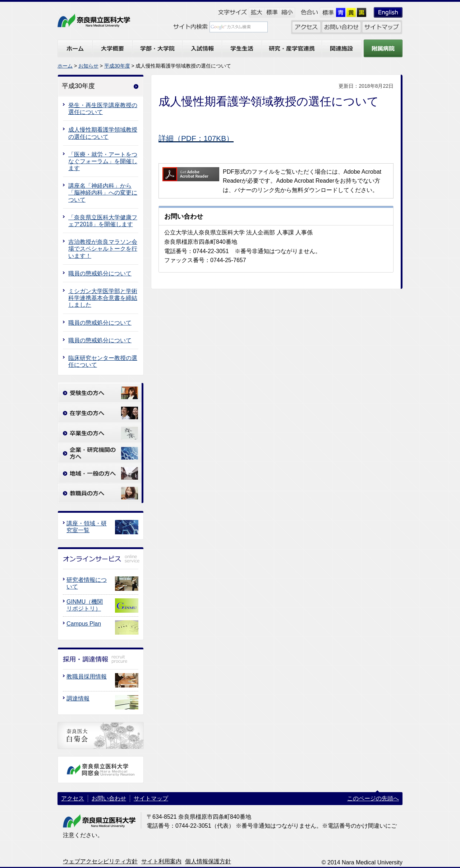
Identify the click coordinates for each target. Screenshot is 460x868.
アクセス (73, 798)
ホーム (65, 66)
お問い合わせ (109, 798)
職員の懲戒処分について (100, 273)
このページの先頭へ (373, 798)
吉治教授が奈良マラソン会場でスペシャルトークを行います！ (103, 249)
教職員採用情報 (87, 677)
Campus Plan (84, 624)
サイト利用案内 (161, 861)
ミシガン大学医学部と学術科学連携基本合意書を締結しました (103, 298)
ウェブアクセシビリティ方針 (100, 861)
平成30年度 (117, 66)
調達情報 (78, 698)
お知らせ (88, 66)
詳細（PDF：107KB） (196, 138)
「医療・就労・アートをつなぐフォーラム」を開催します (103, 161)
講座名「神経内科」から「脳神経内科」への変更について (103, 193)
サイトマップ (151, 798)
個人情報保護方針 (208, 861)
